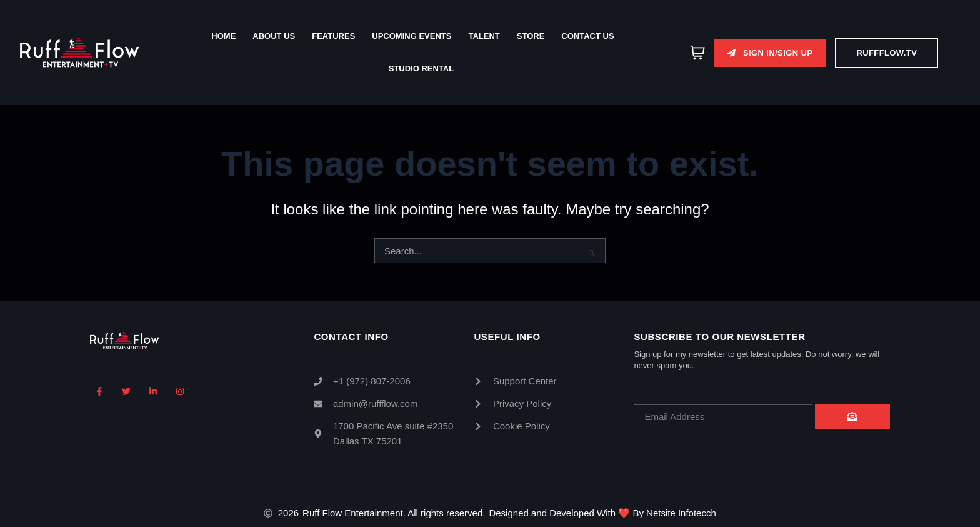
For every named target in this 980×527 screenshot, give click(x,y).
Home (223, 36)
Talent (484, 36)
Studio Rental (421, 68)
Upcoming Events (412, 36)
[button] (770, 53)
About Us (274, 36)
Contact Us (587, 36)
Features (333, 36)
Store (531, 36)
